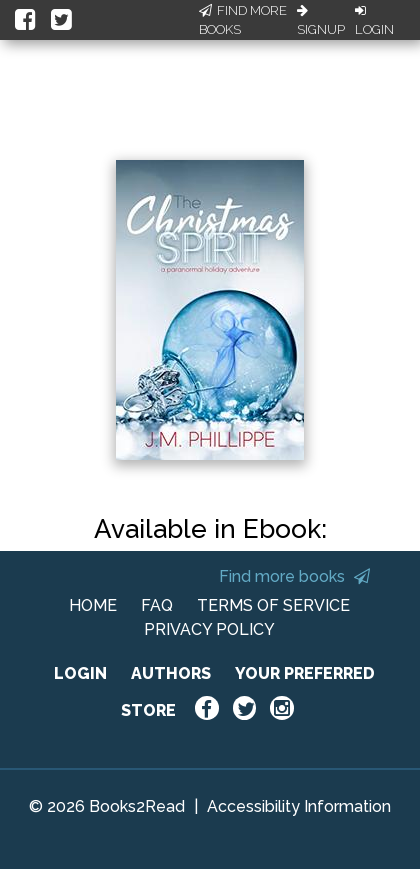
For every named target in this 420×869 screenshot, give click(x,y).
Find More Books (243, 20)
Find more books (294, 576)
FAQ (157, 605)
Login (374, 21)
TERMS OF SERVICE (273, 605)
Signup (321, 21)
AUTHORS (171, 673)
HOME (93, 605)
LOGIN (80, 673)
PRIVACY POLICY (209, 629)
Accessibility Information (299, 806)
